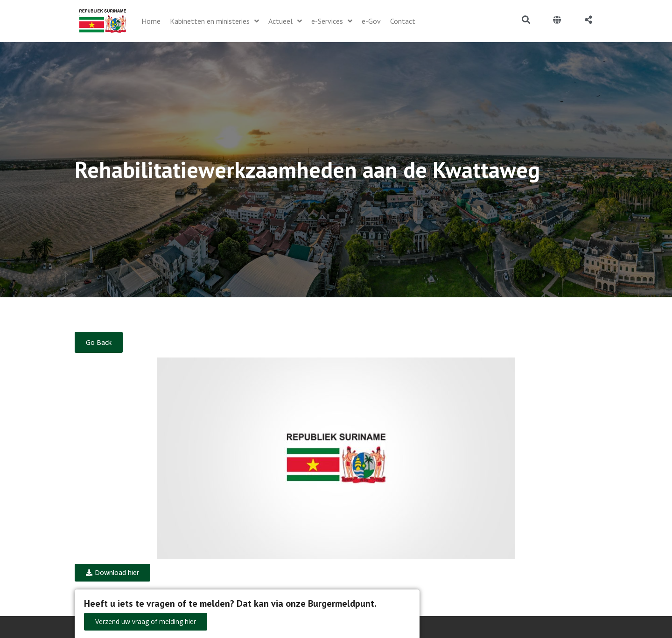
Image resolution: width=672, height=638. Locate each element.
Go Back (99, 342)
